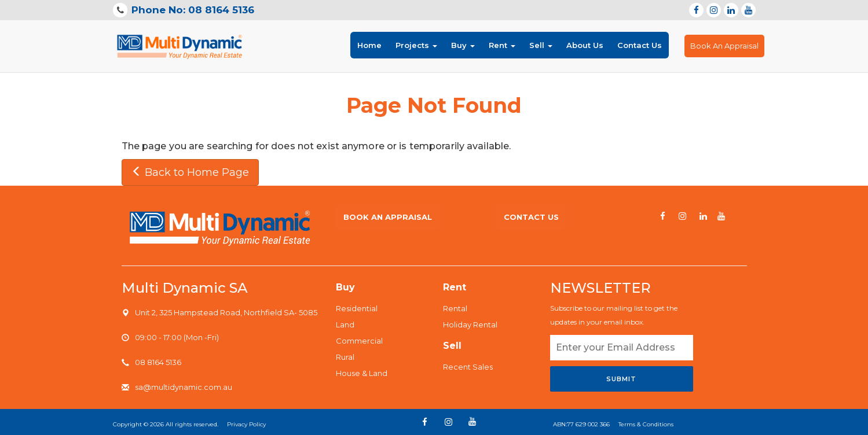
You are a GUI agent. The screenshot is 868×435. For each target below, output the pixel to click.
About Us (585, 45)
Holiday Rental (470, 325)
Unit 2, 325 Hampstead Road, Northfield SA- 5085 (226, 312)
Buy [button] (463, 45)
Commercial (359, 341)
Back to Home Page (190, 172)
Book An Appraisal (724, 46)
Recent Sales (468, 367)
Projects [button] (416, 45)
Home (369, 44)
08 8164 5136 (158, 362)
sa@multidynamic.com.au (184, 387)
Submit (621, 379)
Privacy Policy (246, 424)
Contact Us (640, 45)
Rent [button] (502, 45)
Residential (357, 308)
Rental (455, 308)
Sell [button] (541, 45)
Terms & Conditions (646, 424)
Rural (345, 357)
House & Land (362, 373)
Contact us (531, 217)
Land (345, 325)
